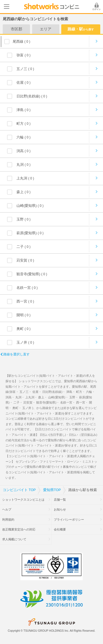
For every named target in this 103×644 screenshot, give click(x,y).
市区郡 (16, 29)
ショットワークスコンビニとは (23, 500)
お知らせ (60, 509)
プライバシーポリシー (69, 520)
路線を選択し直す (16, 354)
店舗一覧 (60, 500)
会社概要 (60, 529)
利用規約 (8, 520)
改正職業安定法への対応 (19, 529)
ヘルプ (7, 509)
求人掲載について (14, 539)
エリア (46, 29)
